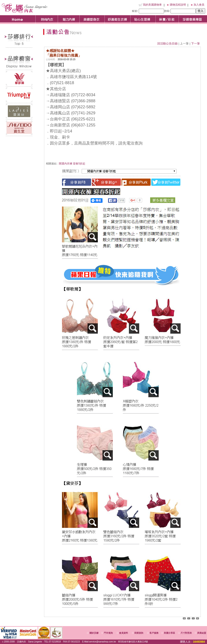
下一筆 (195, 44)
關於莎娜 (94, 633)
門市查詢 (108, 633)
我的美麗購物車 (152, 5)
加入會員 (199, 5)
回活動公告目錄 (168, 44)
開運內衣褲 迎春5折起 (72, 164)
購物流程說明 (178, 5)
